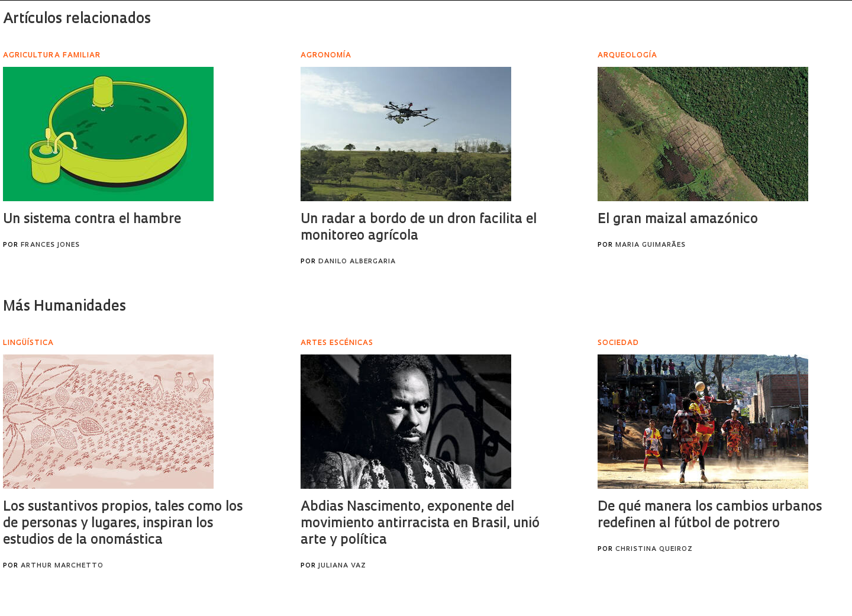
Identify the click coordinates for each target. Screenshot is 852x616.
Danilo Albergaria (357, 262)
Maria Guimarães (651, 245)
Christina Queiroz (654, 549)
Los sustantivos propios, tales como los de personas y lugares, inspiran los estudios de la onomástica (123, 524)
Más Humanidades (64, 307)
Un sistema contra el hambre (92, 220)
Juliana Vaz (342, 566)
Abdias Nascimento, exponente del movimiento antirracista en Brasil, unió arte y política (420, 524)
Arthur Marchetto (62, 566)
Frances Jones (50, 245)
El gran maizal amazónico (678, 220)
